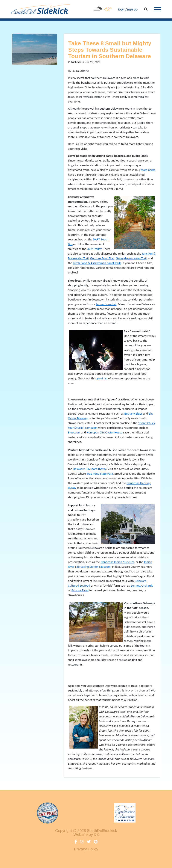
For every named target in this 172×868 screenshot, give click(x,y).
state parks (148, 170)
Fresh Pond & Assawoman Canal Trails (97, 263)
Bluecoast (74, 432)
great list (102, 378)
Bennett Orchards (142, 586)
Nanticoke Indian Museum (117, 562)
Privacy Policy (86, 849)
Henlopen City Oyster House (104, 432)
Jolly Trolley (94, 249)
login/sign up (128, 9)
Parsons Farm (80, 590)
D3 (96, 835)
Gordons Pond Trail (102, 258)
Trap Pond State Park (100, 474)
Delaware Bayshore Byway (90, 469)
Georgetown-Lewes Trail (131, 258)
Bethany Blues (133, 414)
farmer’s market (106, 304)
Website (81, 835)
